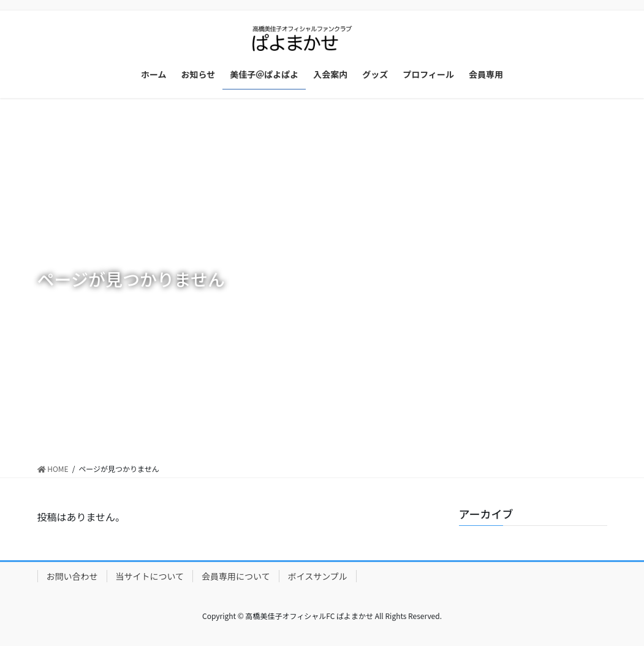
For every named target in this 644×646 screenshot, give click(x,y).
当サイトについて (150, 576)
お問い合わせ (72, 576)
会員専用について (236, 576)
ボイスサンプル (318, 576)
